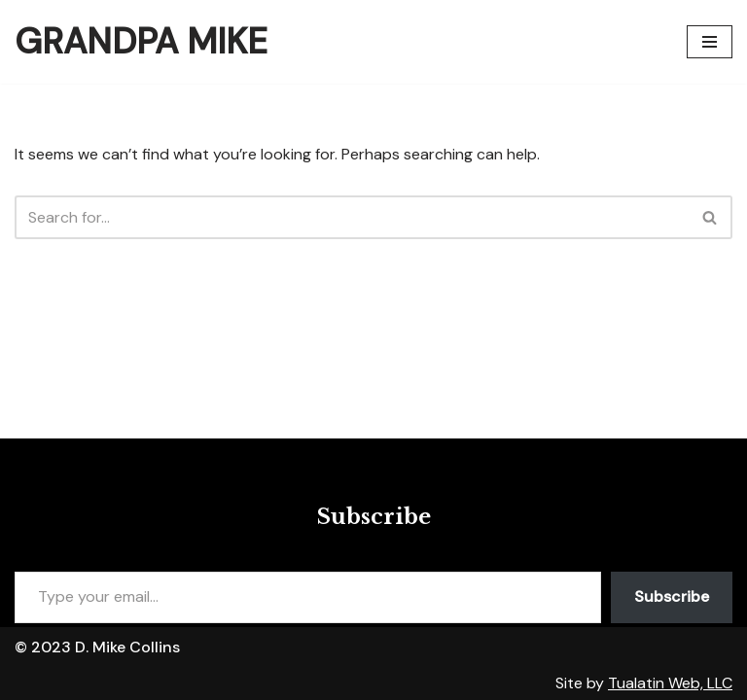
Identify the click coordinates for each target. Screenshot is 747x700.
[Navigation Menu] (710, 42)
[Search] (352, 217)
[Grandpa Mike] (141, 42)
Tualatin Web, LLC (670, 683)
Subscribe (672, 596)
